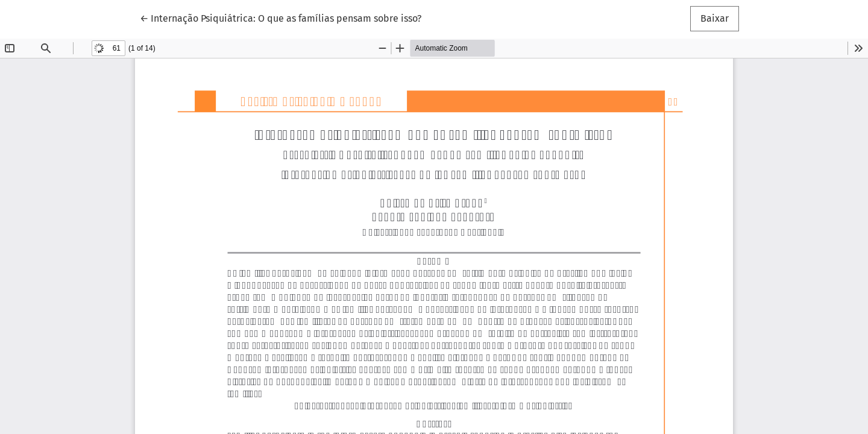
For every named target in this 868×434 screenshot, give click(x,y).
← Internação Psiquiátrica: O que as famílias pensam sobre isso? (281, 17)
